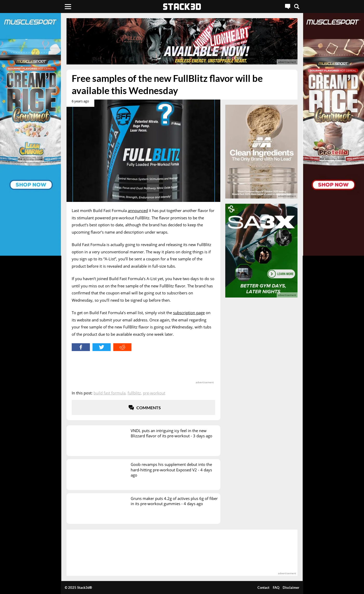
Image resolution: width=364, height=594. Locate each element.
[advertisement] (182, 41)
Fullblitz (134, 393)
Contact (263, 588)
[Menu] (68, 6)
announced (138, 210)
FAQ (276, 588)
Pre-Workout (154, 393)
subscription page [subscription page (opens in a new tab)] (189, 313)
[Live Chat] (288, 6)
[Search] (297, 6)
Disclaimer (291, 588)
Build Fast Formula (110, 393)
